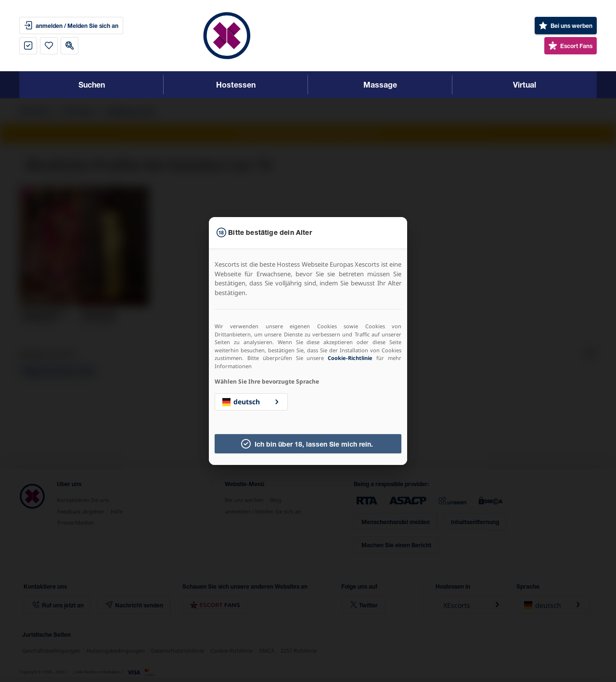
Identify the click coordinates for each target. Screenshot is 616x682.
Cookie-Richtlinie (350, 358)
